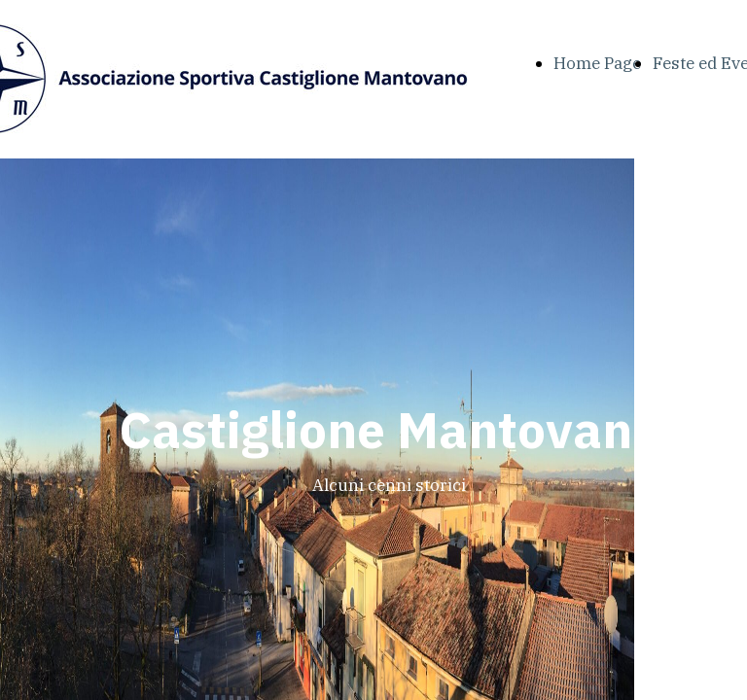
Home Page (597, 63)
